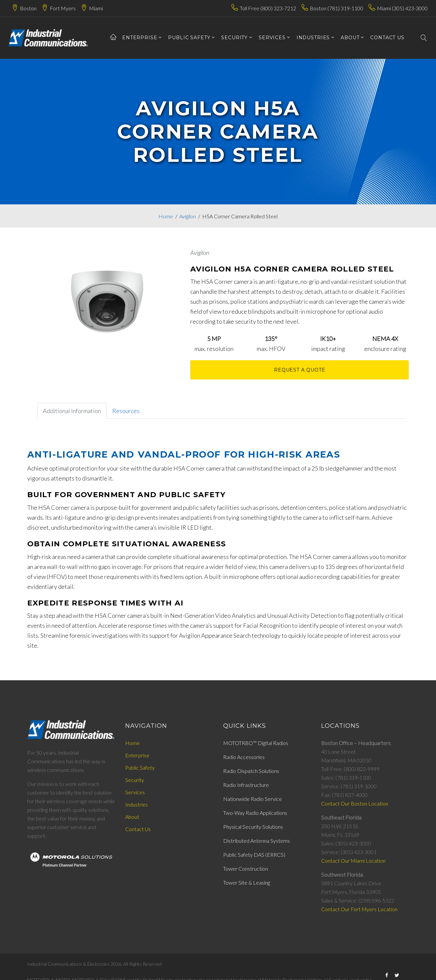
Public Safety (189, 38)
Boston (28, 8)
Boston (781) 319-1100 (337, 8)
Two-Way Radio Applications (255, 813)
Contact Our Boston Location (355, 803)
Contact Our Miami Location (353, 861)
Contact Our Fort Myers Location (359, 909)
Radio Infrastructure (246, 785)
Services (135, 792)
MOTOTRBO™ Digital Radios (256, 743)
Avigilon (188, 216)
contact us (387, 38)
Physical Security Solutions (253, 827)
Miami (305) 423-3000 (402, 8)
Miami (96, 8)
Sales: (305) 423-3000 (346, 843)
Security (234, 38)
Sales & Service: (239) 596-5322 (358, 900)
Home (166, 216)
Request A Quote (300, 370)
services (272, 38)
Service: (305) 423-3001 (349, 852)
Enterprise (140, 38)
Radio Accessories (244, 757)
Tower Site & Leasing (247, 882)
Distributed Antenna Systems (257, 841)
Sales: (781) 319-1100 (346, 777)
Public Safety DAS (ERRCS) (254, 855)
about (350, 38)
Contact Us (138, 829)
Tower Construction (246, 869)
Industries (313, 38)
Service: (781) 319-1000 (349, 786)
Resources (126, 411)
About (132, 817)
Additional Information (72, 411)
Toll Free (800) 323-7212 (268, 8)
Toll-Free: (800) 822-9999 (350, 769)
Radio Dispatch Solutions (251, 771)
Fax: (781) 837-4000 (344, 795)
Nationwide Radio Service (253, 799)
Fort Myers (63, 8)
